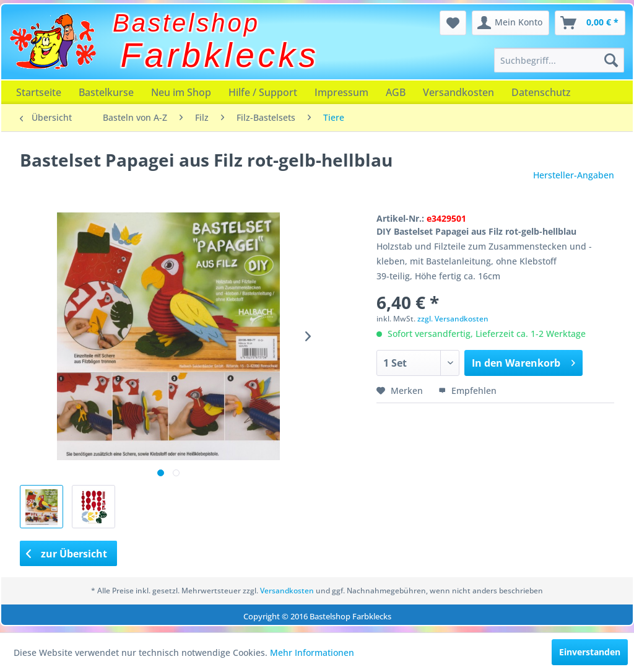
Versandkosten (458, 92)
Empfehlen (467, 391)
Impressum (341, 92)
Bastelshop (186, 23)
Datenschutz (541, 92)
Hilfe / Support (263, 92)
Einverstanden (590, 652)
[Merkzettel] (453, 23)
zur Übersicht (67, 554)
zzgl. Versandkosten (453, 319)
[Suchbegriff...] (559, 60)
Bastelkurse (106, 92)
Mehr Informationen (312, 652)
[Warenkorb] (590, 23)
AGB (396, 92)
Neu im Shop (181, 92)
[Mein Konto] (510, 23)
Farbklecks (220, 55)
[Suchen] (611, 60)
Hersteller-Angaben (574, 175)
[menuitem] (559, 60)
